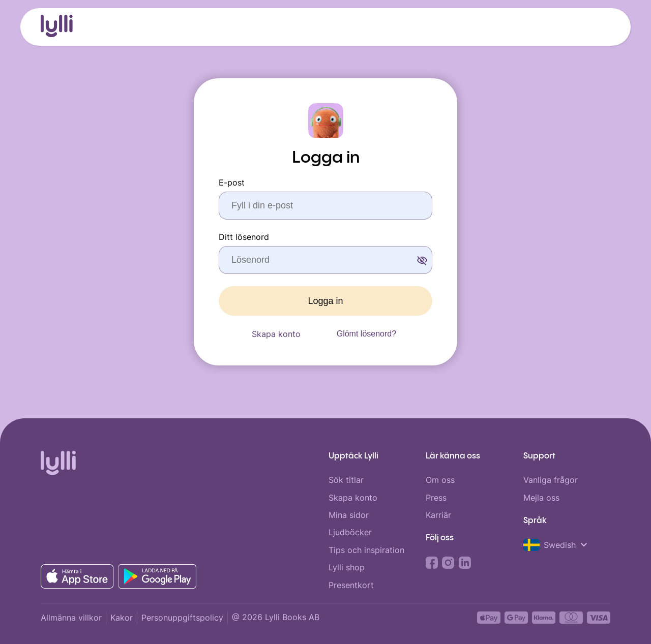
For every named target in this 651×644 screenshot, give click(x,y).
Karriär (438, 515)
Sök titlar (346, 480)
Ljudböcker (350, 532)
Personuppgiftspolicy (182, 618)
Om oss (440, 480)
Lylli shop (347, 567)
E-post (232, 182)
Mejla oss (541, 498)
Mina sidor (349, 515)
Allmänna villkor (71, 618)
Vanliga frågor (551, 480)
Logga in (325, 301)
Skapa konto (276, 334)
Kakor (122, 618)
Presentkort (351, 585)
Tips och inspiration (366, 550)
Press (436, 498)
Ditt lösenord (244, 237)
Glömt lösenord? (366, 334)
